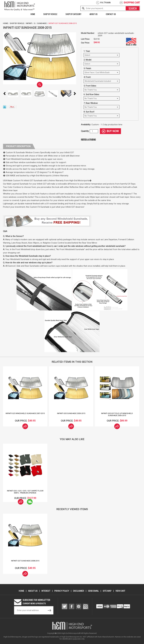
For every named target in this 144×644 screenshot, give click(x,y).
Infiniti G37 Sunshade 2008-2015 (25, 561)
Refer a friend (88, 140)
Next (75, 94)
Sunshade (42, 23)
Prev (4, 94)
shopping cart (132, 3)
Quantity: (85, 131)
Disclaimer (79, 591)
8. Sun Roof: (89, 112)
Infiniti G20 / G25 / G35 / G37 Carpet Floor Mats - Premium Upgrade (25, 492)
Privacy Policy (62, 591)
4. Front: (87, 77)
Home (33, 14)
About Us (94, 14)
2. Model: (88, 60)
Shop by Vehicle (50, 14)
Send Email (93, 591)
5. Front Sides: (90, 86)
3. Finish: (87, 68)
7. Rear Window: (91, 103)
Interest (46, 591)
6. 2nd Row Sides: (92, 94)
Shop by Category (73, 14)
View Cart (120, 591)
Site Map (107, 591)
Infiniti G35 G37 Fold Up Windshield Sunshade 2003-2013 (117, 414)
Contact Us (111, 14)
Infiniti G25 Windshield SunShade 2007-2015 (25, 413)
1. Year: (87, 51)
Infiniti (29, 23)
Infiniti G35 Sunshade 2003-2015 (71, 413)
